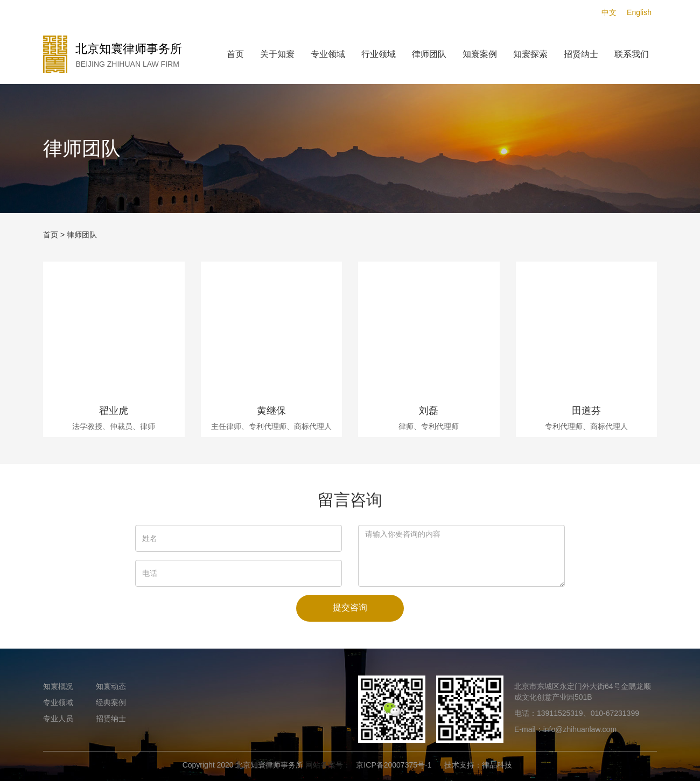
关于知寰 (277, 54)
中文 (609, 12)
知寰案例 (480, 54)
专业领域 (58, 702)
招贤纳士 (581, 54)
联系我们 (632, 54)
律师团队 (429, 54)
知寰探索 (530, 54)
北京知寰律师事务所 (269, 765)
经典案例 (111, 702)
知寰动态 (111, 686)
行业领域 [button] (379, 54)
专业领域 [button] (328, 54)
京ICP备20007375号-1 (394, 765)
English (639, 12)
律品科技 (497, 765)
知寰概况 (58, 686)
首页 (235, 54)
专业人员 (58, 719)
